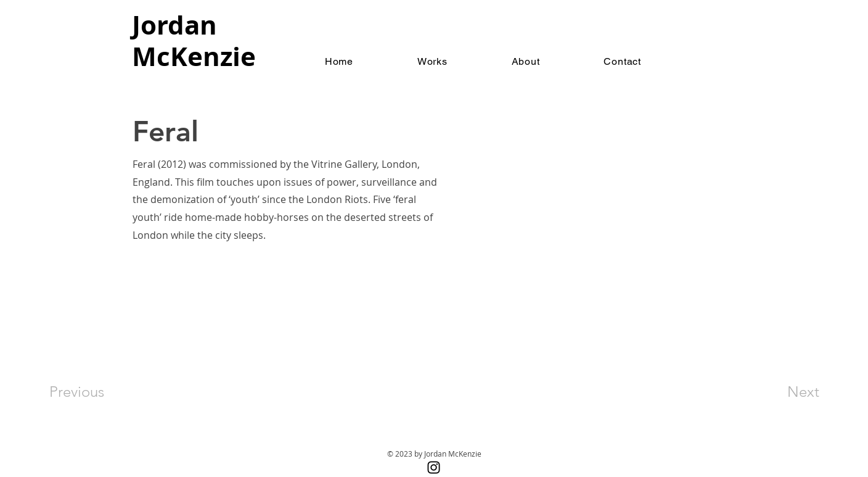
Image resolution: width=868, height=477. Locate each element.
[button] (432, 61)
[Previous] (93, 392)
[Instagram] (434, 467)
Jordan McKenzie (194, 40)
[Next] (779, 392)
